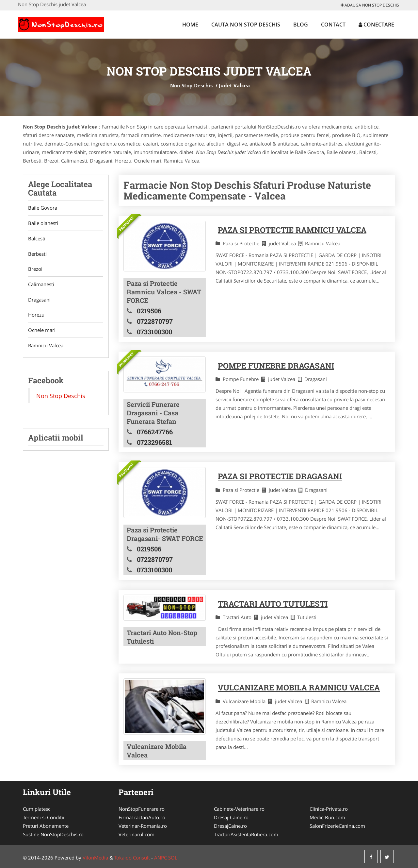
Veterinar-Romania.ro (143, 826)
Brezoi (35, 269)
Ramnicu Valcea (46, 346)
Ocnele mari (42, 331)
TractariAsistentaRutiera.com (246, 834)
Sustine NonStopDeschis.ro (53, 834)
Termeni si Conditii (44, 817)
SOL (173, 858)
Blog (301, 25)
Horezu (36, 316)
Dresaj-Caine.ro (231, 817)
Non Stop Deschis (191, 85)
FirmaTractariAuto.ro (142, 817)
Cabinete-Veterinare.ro (239, 809)
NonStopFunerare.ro (142, 809)
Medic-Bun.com (327, 817)
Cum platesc (37, 809)
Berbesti (37, 254)
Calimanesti (41, 285)
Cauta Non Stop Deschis (246, 25)
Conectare (376, 25)
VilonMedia (95, 858)
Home (190, 25)
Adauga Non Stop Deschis (370, 5)
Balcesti (37, 239)
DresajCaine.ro (230, 826)
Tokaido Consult (132, 858)
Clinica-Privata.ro (329, 809)
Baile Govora (43, 208)
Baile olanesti (43, 223)
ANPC (161, 858)
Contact (333, 25)
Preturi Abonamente (46, 826)
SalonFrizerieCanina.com (337, 826)
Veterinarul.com (137, 834)
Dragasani (39, 300)
